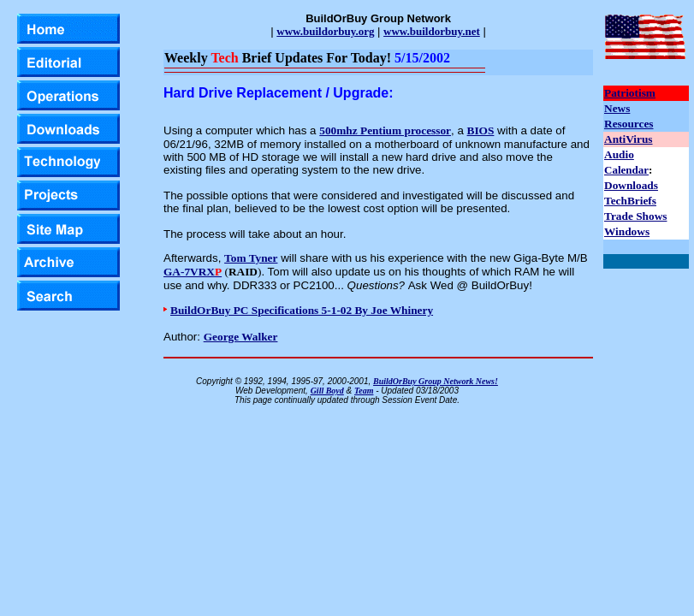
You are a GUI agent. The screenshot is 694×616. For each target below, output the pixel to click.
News (617, 108)
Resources (629, 124)
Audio (619, 154)
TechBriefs (630, 201)
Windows (627, 231)
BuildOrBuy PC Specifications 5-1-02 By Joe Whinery (302, 310)
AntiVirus (629, 139)
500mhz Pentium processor (385, 130)
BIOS (481, 130)
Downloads (631, 185)
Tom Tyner (251, 258)
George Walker (241, 337)
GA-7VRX (193, 272)
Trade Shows (635, 216)
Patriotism (630, 93)
